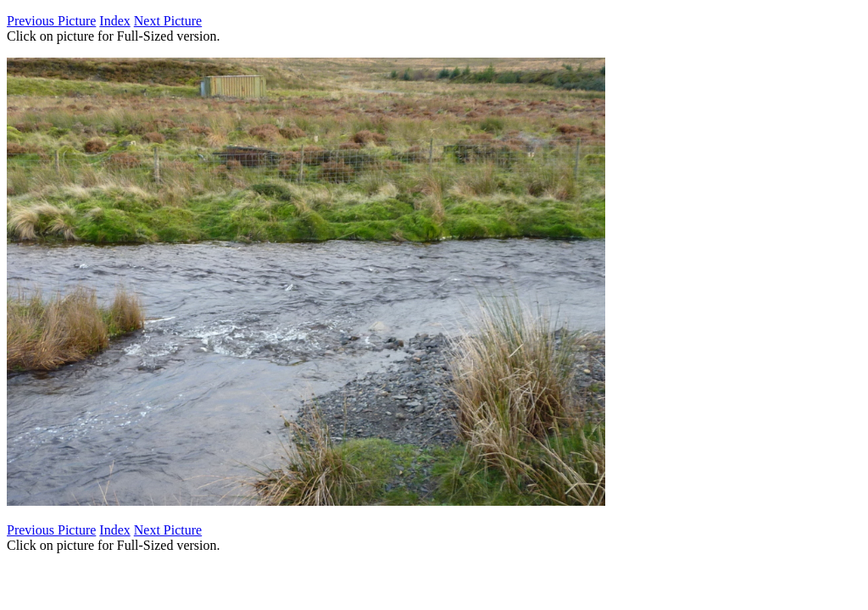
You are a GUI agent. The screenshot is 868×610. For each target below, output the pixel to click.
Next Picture (168, 21)
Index (114, 21)
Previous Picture (51, 21)
